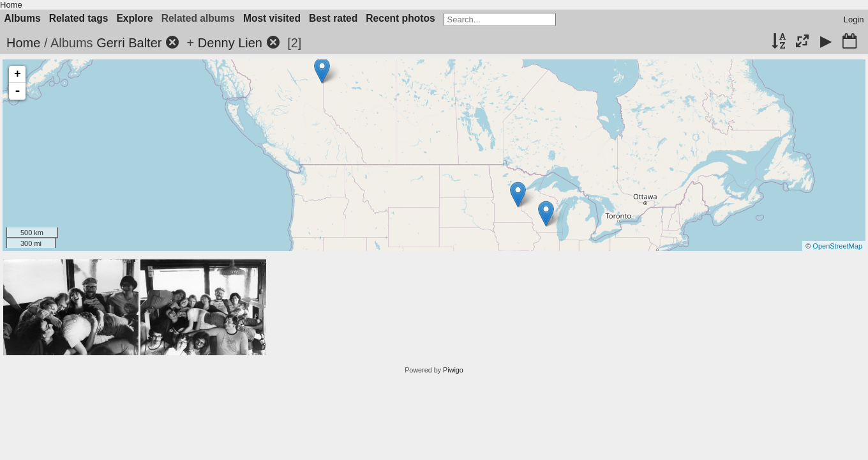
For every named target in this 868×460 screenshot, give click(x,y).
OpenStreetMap (837, 246)
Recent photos (400, 18)
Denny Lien (230, 43)
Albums (23, 18)
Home (11, 5)
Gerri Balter (129, 43)
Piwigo (453, 370)
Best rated (333, 18)
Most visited (272, 18)
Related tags (79, 18)
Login (854, 19)
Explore (134, 18)
